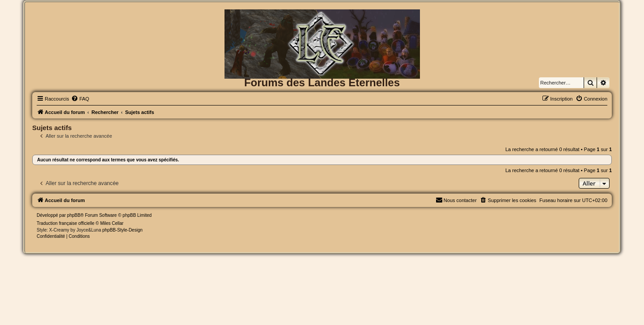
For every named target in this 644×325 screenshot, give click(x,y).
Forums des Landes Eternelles (322, 82)
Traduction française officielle (66, 223)
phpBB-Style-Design (123, 230)
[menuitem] (80, 99)
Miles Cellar (112, 223)
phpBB (74, 215)
